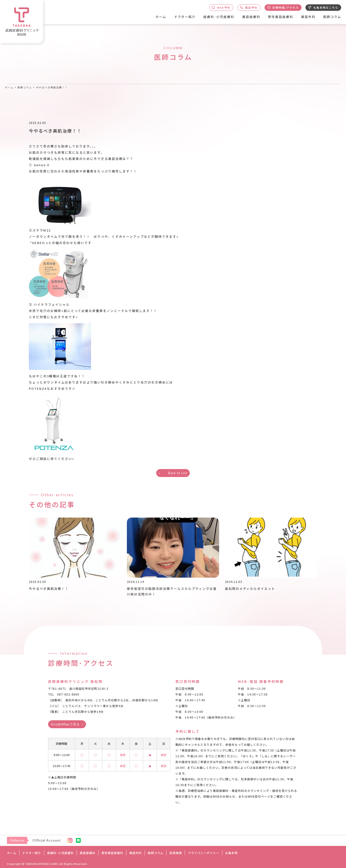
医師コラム (332, 17)
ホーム (161, 17)
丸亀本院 (231, 853)
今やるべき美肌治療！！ (49, 589)
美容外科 (308, 17)
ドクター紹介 (185, 17)
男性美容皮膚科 (281, 17)
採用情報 (176, 853)
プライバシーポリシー (204, 853)
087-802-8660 (68, 694)
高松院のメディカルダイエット (250, 589)
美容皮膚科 (251, 17)
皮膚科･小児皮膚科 (219, 17)
